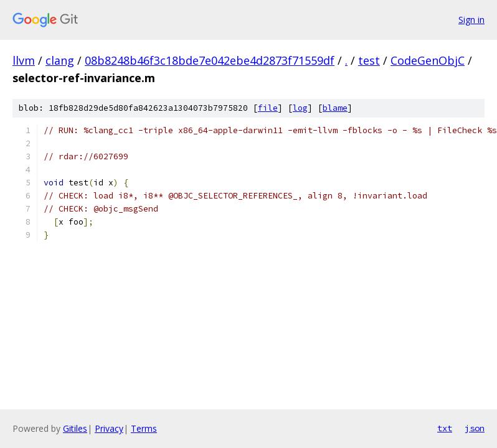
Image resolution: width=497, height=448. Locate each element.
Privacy (109, 428)
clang (60, 60)
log (300, 108)
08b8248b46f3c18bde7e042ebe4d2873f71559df (210, 60)
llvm (24, 60)
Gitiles (75, 428)
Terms (144, 428)
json (475, 428)
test (369, 60)
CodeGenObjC (428, 60)
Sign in (471, 20)
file (268, 108)
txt (445, 428)
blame (335, 108)
